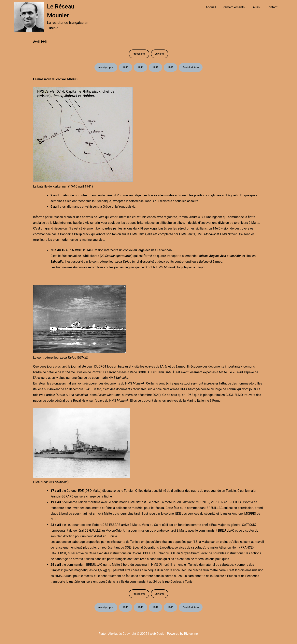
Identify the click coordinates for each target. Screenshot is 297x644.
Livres (256, 7)
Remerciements (234, 7)
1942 (156, 67)
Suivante (160, 54)
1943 (170, 67)
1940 (126, 67)
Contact (272, 7)
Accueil (211, 7)
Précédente (139, 54)
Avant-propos (106, 67)
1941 (141, 67)
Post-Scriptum (191, 67)
